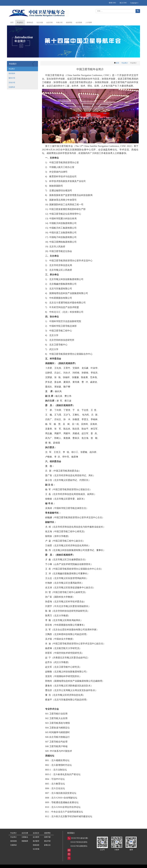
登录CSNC (112, 3)
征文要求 (36, 837)
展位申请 (47, 841)
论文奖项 (36, 849)
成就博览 (69, 23)
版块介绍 (12, 78)
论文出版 (40, 23)
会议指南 (79, 23)
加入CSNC (123, 3)
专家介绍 (59, 23)
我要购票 (25, 841)
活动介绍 (12, 83)
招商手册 (47, 837)
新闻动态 (30, 23)
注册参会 (25, 837)
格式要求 (36, 841)
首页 (12, 23)
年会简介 (20, 23)
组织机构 (12, 73)
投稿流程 (36, 845)
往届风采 (12, 87)
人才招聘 (89, 23)
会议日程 (49, 23)
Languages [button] (134, 3)
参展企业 (47, 845)
